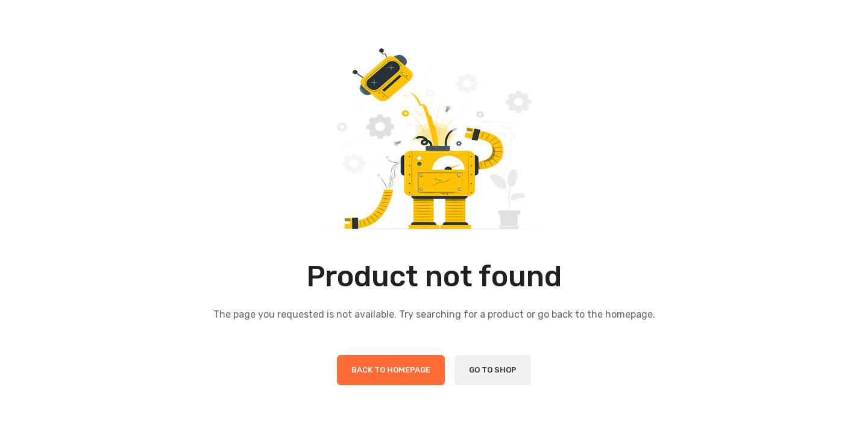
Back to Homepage (391, 370)
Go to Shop (493, 370)
